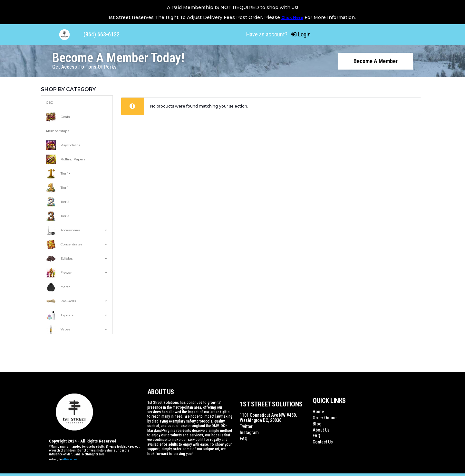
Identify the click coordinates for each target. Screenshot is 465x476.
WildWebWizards (70, 459)
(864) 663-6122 (102, 34)
